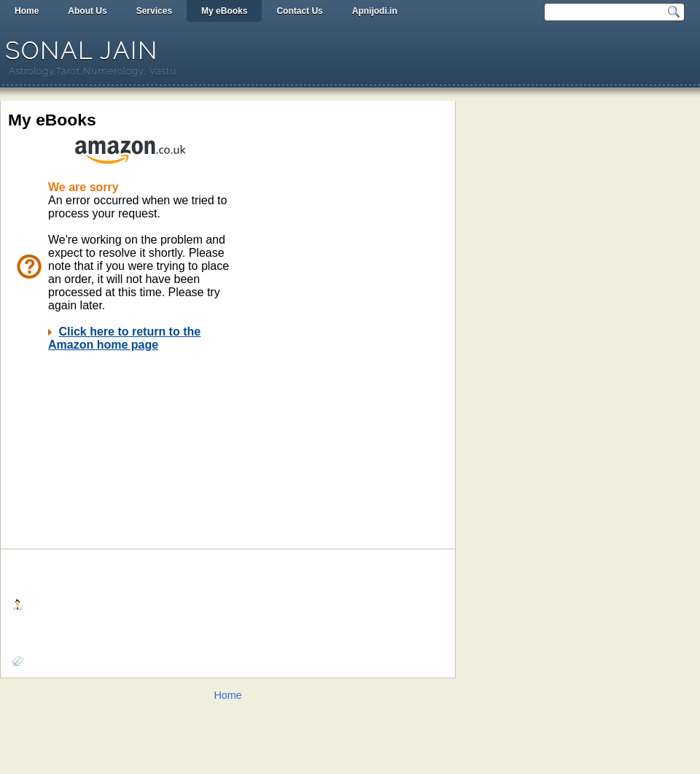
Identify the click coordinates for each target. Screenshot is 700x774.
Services (154, 11)
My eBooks (224, 11)
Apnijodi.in (375, 11)
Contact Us (299, 11)
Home (27, 11)
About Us (87, 11)
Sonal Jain (82, 51)
